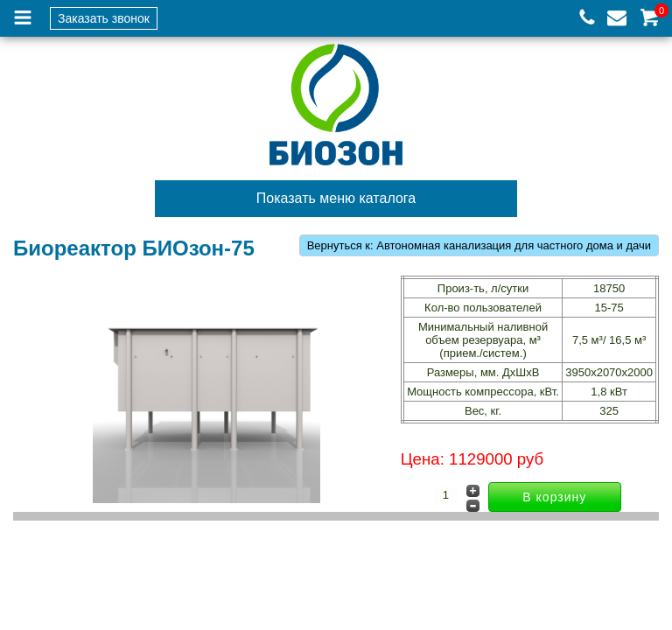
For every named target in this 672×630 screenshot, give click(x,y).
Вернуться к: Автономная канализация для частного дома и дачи (479, 245)
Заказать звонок (104, 18)
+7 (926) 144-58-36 (587, 19)
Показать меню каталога (336, 198)
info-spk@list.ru (617, 19)
